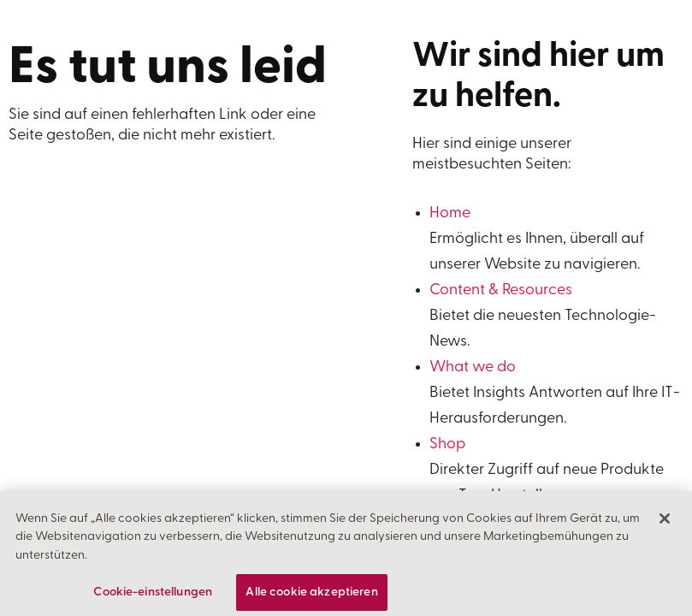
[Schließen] (665, 525)
